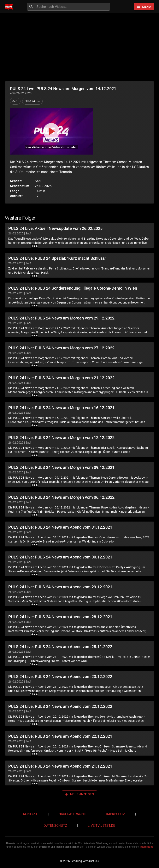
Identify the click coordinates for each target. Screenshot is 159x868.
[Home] (10, 7)
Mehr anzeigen (79, 794)
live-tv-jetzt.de (101, 826)
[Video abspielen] (51, 131)
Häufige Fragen (72, 814)
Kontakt (30, 814)
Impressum (116, 814)
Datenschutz (55, 826)
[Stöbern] (144, 7)
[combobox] (73, 7)
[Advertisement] (79, 47)
